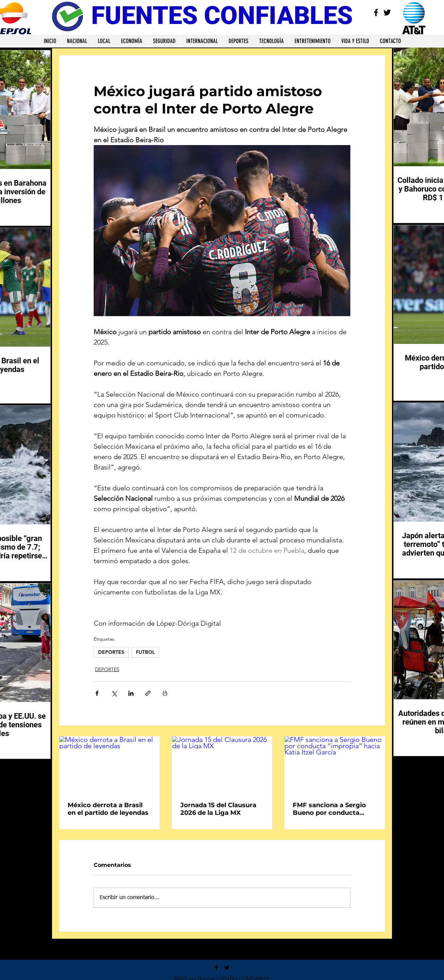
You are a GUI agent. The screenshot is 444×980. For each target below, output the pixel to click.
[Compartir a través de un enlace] (148, 693)
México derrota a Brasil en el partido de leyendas (108, 809)
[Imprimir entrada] (165, 693)
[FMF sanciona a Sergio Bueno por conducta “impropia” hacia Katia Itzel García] (335, 764)
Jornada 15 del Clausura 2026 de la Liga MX (218, 809)
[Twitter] (387, 12)
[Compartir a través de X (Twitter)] (114, 693)
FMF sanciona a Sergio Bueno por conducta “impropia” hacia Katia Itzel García (329, 809)
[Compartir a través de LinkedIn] (131, 693)
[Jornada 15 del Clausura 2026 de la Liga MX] (222, 764)
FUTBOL (145, 652)
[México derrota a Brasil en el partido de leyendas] (109, 764)
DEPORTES (111, 652)
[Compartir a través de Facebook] (97, 693)
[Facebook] (376, 12)
